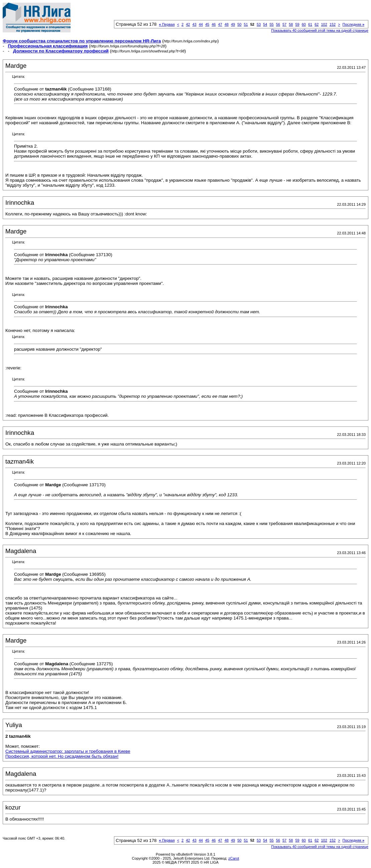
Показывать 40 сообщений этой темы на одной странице (320, 30)
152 (333, 24)
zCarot (234, 858)
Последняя (353, 24)
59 (297, 24)
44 (201, 24)
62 (317, 24)
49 (233, 24)
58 (291, 24)
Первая (167, 24)
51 (246, 24)
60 (304, 24)
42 (188, 24)
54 (265, 24)
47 (220, 24)
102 (324, 24)
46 (214, 24)
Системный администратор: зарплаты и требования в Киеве (68, 751)
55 (271, 24)
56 (278, 24)
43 (194, 24)
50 (239, 24)
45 (207, 24)
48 (227, 24)
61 (310, 24)
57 (284, 24)
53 (259, 24)
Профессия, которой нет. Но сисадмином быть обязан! (62, 756)
